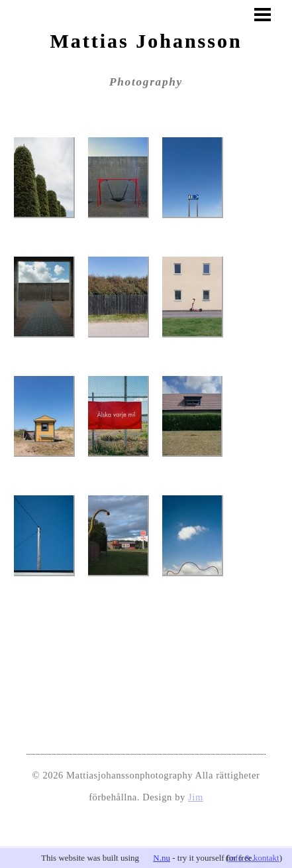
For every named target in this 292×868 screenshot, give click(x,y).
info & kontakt (254, 858)
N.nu (162, 858)
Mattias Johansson (146, 41)
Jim (196, 797)
